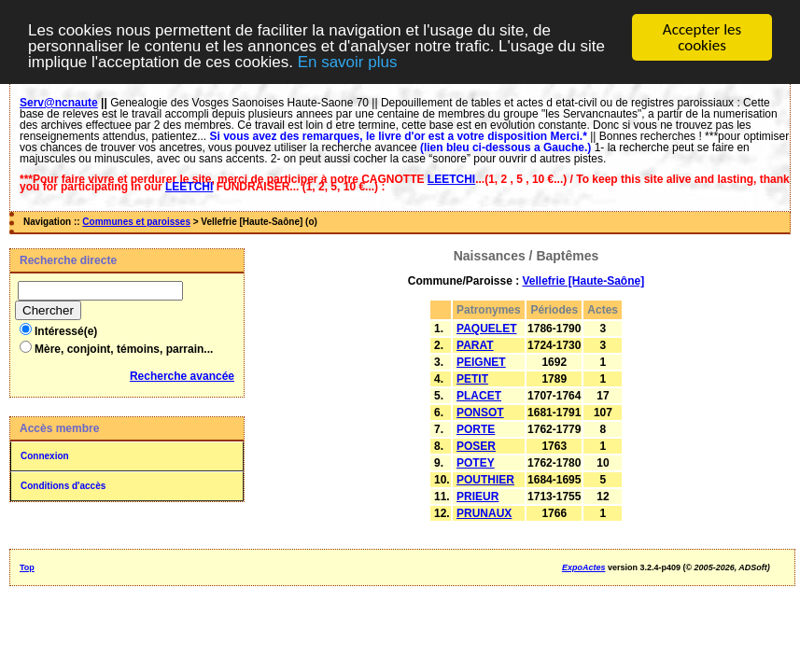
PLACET (479, 396)
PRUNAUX (484, 513)
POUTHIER (485, 480)
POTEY (476, 463)
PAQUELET (486, 329)
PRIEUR (477, 497)
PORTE (476, 429)
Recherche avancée (182, 376)
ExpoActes (584, 567)
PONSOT (480, 413)
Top (27, 567)
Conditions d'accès (63, 486)
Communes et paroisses (136, 222)
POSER (476, 446)
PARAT (475, 345)
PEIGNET (481, 362)
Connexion (45, 456)
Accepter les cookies (702, 37)
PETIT (472, 379)
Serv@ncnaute (59, 103)
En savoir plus (348, 61)
